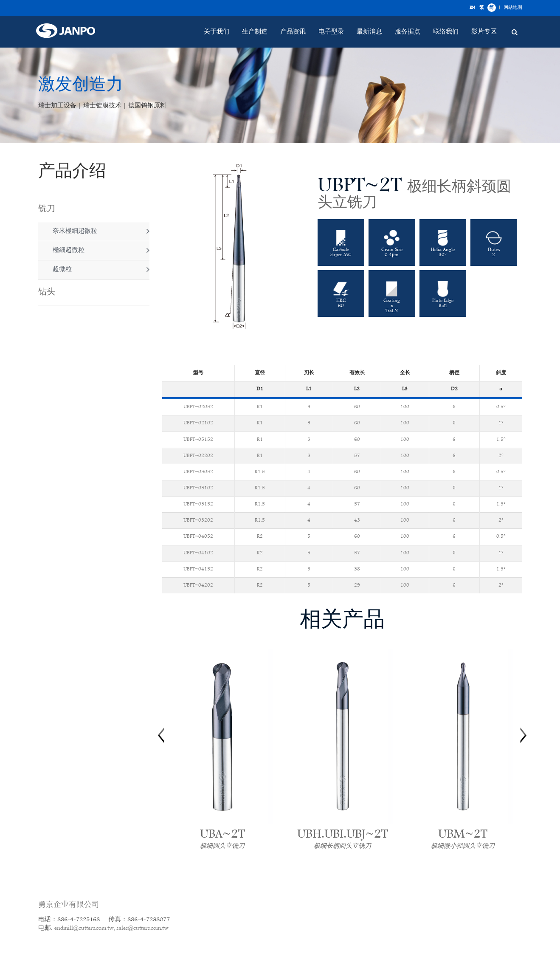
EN (472, 8)
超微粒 (61, 270)
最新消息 (369, 32)
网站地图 (513, 8)
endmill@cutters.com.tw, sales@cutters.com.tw (111, 928)
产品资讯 (293, 32)
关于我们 (217, 32)
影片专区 (484, 32)
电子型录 (331, 32)
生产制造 (255, 32)
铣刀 (47, 209)
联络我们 (446, 32)
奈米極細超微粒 (74, 231)
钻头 (47, 292)
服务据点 (408, 32)
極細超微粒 (68, 250)
